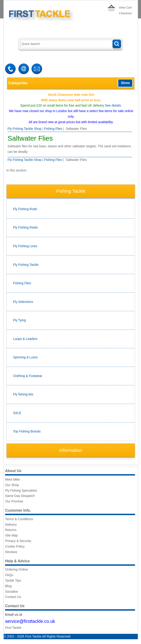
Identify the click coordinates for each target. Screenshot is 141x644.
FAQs (9, 575)
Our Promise (14, 501)
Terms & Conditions (19, 519)
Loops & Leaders (25, 339)
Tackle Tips (13, 580)
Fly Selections (23, 302)
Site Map (11, 535)
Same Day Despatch (20, 496)
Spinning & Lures (25, 357)
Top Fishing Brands (27, 431)
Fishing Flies (53, 129)
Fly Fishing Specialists (21, 490)
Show (125, 83)
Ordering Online (16, 569)
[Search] (71, 44)
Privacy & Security (18, 541)
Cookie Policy (15, 546)
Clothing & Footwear (28, 376)
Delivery (11, 525)
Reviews (11, 552)
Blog (8, 586)
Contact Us (13, 597)
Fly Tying (20, 320)
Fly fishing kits (23, 394)
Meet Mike (13, 479)
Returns (11, 530)
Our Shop (12, 485)
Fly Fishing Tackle (26, 265)
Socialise (12, 592)
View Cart (125, 7)
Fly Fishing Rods (25, 209)
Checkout (125, 13)
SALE (17, 413)
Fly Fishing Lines (25, 246)
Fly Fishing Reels (25, 227)
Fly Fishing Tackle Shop (25, 129)
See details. (113, 105)
